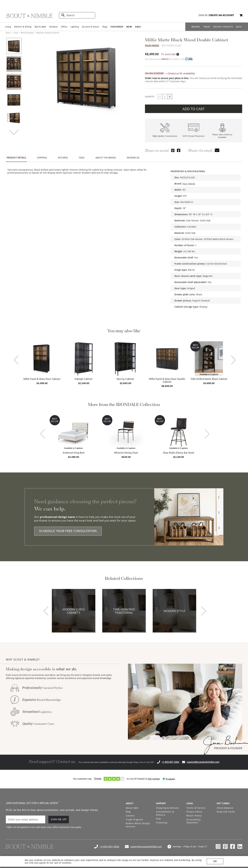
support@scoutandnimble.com (203, 762)
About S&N (132, 808)
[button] (241, 15)
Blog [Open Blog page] (128, 812)
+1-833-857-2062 (170, 762)
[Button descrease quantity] (160, 96)
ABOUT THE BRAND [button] (106, 158)
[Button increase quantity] (170, 96)
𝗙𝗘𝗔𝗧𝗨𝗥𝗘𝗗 (117, 27)
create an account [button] (221, 15)
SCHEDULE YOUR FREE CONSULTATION (68, 531)
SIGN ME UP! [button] (59, 819)
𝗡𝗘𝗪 (129, 27)
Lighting (75, 27)
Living (8, 27)
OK (215, 861)
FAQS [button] (82, 158)
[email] (26, 820)
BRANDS (196, 27)
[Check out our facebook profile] (233, 847)
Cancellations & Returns (165, 813)
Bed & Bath (40, 27)
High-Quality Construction (165, 136)
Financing (162, 823)
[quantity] (165, 96)
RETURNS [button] (63, 158)
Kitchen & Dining (23, 27)
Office (64, 27)
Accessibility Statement (194, 821)
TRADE (207, 27)
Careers (130, 816)
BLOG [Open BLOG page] (239, 27)
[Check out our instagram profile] (218, 847)
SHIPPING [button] (42, 158)
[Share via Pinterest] (173, 150)
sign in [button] (203, 15)
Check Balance (225, 808)
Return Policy (194, 816)
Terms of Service (196, 808)
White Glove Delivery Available (222, 136)
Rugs (105, 27)
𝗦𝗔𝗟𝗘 (138, 27)
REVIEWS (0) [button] (133, 158)
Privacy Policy (194, 812)
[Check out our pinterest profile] (225, 847)
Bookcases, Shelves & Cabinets (48, 33)
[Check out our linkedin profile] (240, 847)
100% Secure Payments (194, 136)
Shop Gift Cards (226, 812)
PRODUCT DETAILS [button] (16, 158)
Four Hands (152, 45)
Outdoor (54, 27)
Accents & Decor (91, 27)
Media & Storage (27, 33)
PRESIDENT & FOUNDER (228, 748)
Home (8, 33)
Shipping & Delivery (167, 808)
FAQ (158, 819)
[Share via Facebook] (179, 150)
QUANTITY (150, 96)
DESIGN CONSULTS (223, 27)
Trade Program (134, 820)
